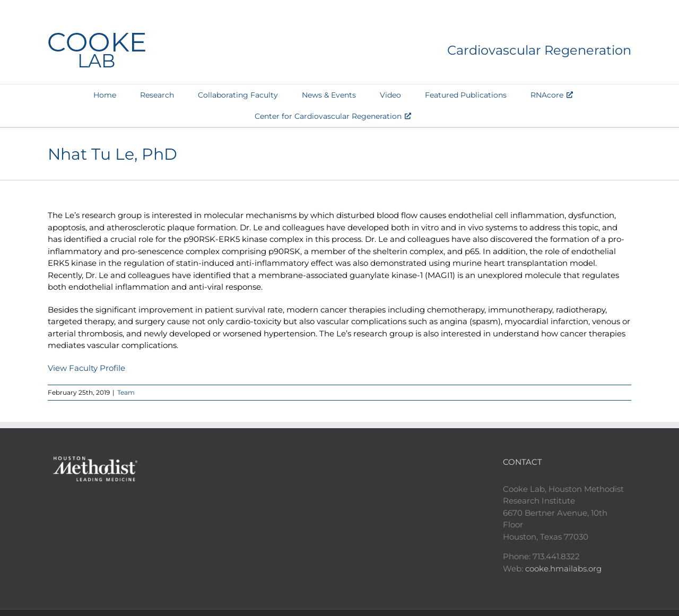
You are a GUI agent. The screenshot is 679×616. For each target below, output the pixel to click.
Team (126, 392)
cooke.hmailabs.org (563, 569)
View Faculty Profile (86, 368)
